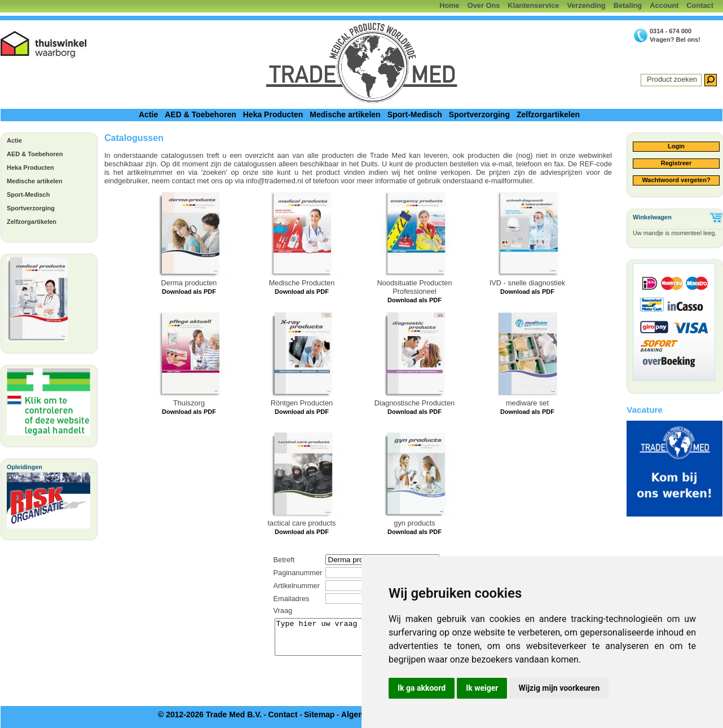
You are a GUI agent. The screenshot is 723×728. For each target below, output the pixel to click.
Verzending (586, 5)
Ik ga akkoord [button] (422, 688)
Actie (148, 114)
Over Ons (484, 5)
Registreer (676, 163)
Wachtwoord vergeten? (676, 180)
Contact (700, 5)
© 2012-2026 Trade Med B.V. (210, 714)
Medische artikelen (345, 114)
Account (664, 5)
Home (449, 5)
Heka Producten (273, 114)
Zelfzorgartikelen (548, 114)
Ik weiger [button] (482, 688)
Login (676, 146)
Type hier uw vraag (358, 637)
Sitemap (319, 714)
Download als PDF (189, 292)
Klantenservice (533, 5)
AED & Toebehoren (200, 114)
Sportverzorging (479, 114)
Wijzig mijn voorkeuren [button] (559, 688)
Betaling (628, 5)
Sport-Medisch (415, 114)
